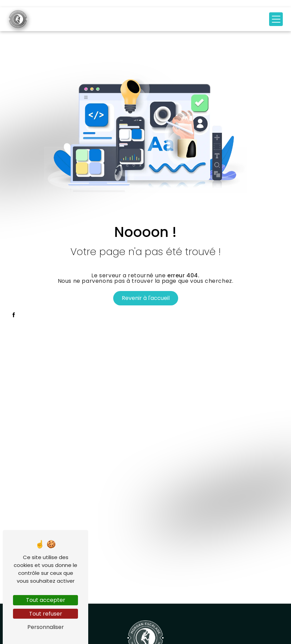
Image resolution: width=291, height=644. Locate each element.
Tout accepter (46, 600)
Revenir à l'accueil (146, 298)
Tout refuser (46, 614)
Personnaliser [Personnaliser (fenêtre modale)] (46, 627)
